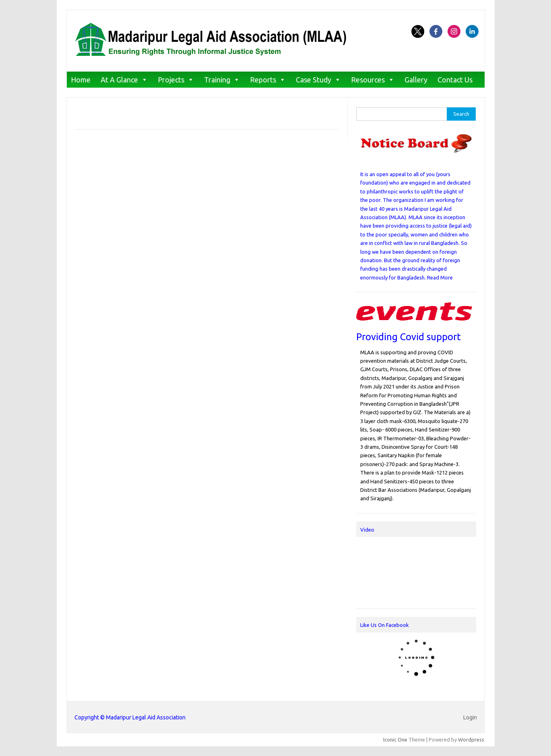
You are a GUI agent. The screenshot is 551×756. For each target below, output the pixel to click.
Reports (263, 80)
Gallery (416, 80)
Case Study (314, 80)
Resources (368, 80)
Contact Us (455, 80)
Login (470, 717)
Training (217, 80)
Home (81, 80)
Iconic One (395, 740)
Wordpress (471, 740)
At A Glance (119, 80)
